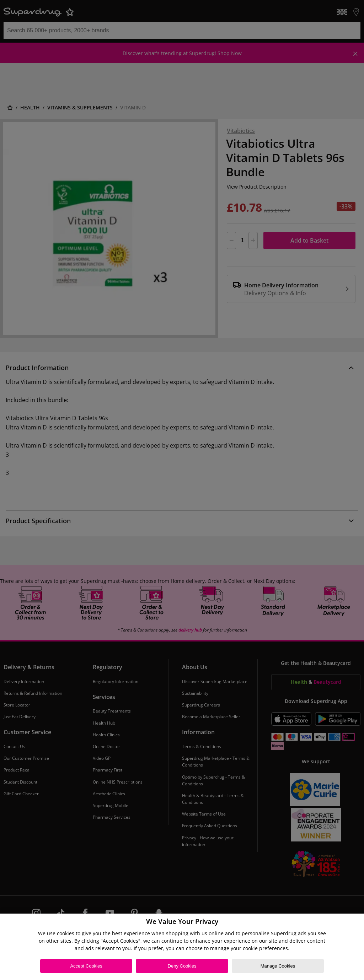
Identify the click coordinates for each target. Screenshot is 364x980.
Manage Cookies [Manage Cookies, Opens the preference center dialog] (278, 966)
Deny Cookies (182, 966)
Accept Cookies (86, 966)
